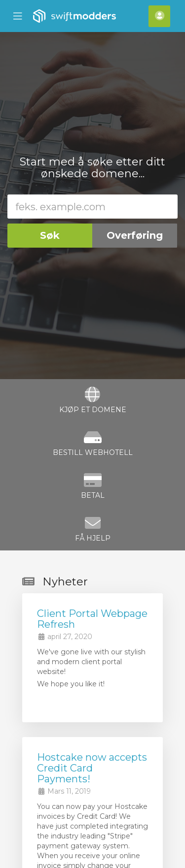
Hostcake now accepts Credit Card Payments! (92, 768)
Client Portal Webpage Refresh (92, 619)
